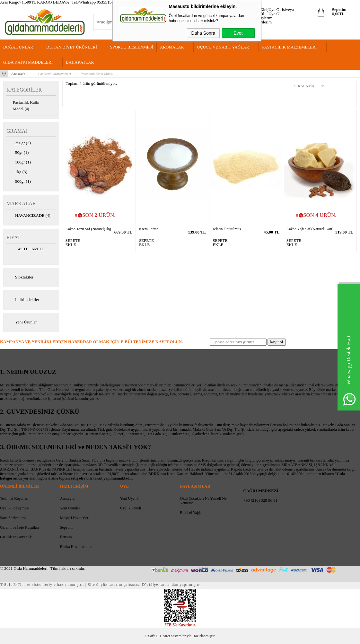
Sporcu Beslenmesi (132, 47)
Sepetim (66, 527)
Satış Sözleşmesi (13, 518)
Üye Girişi (261, 9)
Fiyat (13, 238)
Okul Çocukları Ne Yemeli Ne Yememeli (203, 501)
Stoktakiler (20, 278)
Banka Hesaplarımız (76, 547)
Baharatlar (80, 62)
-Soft (150, 636)
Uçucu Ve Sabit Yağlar (223, 47)
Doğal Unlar (18, 47)
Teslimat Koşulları (14, 498)
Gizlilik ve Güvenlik (16, 537)
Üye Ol (275, 14)
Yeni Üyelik (129, 498)
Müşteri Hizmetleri (75, 518)
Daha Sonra (203, 33)
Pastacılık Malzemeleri (289, 47)
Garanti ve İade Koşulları (20, 527)
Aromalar (172, 47)
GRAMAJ (17, 131)
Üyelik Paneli (131, 508)
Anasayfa (67, 498)
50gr (18, 153)
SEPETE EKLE (70, 243)
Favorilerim (262, 22)
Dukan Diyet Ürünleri (72, 47)
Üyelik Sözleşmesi (14, 508)
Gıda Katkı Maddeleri (28, 62)
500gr (19, 182)
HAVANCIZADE (28, 216)
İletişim (66, 537)
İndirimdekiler (23, 300)
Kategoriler (24, 90)
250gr (19, 143)
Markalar (21, 203)
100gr (19, 163)
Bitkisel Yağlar (191, 513)
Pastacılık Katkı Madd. (26, 106)
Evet (238, 33)
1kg (17, 172)
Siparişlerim (262, 18)
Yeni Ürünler (22, 322)
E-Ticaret (163, 636)
